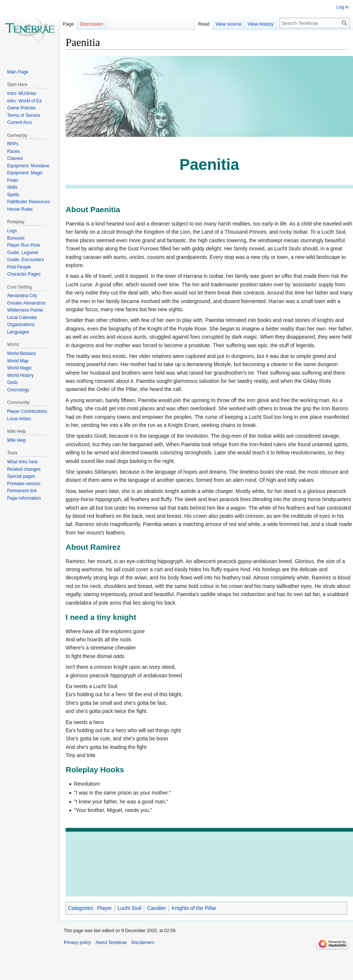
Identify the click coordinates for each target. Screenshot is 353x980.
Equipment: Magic (25, 173)
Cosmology (18, 390)
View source (223, 24)
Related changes (24, 469)
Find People (19, 267)
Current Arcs (19, 122)
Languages (18, 332)
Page (68, 24)
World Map (18, 361)
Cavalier (156, 908)
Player (105, 908)
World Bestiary (22, 353)
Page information (24, 498)
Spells (13, 195)
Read (198, 24)
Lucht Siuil (130, 908)
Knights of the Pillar (194, 908)
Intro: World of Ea (24, 101)
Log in (342, 7)
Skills (12, 187)
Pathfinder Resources (28, 202)
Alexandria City (22, 296)
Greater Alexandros (26, 303)
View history (255, 24)
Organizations (21, 325)
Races (13, 151)
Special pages (21, 476)
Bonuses (16, 238)
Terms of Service (24, 115)
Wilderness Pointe (25, 310)
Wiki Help (17, 440)
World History (20, 375)
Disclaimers (143, 943)
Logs (12, 231)
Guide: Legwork (23, 253)
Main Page (18, 72)
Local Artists (19, 419)
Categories (80, 908)
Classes (15, 158)
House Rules (20, 209)
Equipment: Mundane (28, 166)
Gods (12, 382)
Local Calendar (22, 318)
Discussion (91, 24)
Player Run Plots (24, 245)
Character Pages (24, 274)
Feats (13, 180)
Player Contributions (27, 411)
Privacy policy (77, 943)
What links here (22, 462)
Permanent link (22, 491)
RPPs (13, 144)
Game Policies (21, 108)
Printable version (24, 484)
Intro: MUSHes (22, 93)
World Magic (19, 368)
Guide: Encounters (25, 260)
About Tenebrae (111, 943)
